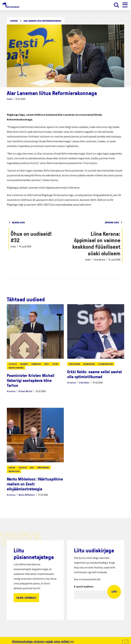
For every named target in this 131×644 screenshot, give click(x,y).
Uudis (9, 99)
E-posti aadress (84, 586)
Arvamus (11, 391)
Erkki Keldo (84, 382)
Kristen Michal (25, 391)
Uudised (14, 21)
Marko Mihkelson (27, 495)
